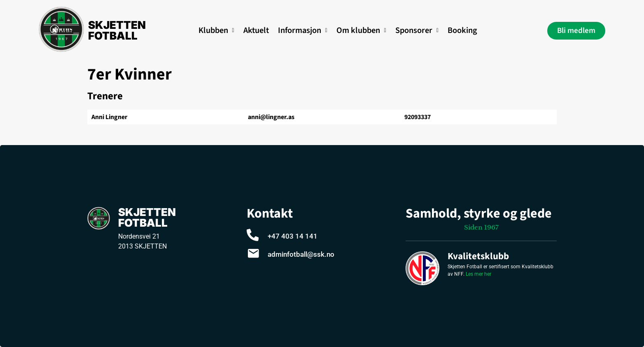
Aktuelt (256, 30)
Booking (462, 30)
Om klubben (361, 30)
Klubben (216, 30)
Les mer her (478, 274)
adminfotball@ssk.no (301, 254)
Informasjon (303, 30)
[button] (216, 30)
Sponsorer (417, 30)
